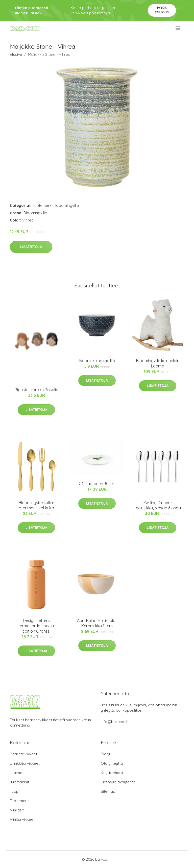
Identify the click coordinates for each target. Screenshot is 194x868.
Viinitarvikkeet (22, 819)
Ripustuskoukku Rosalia (37, 390)
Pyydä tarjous (162, 10)
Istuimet (17, 773)
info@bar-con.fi (115, 722)
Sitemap (108, 791)
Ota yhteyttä (112, 763)
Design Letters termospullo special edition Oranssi (36, 626)
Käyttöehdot (112, 773)
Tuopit (15, 791)
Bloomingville (67, 205)
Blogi (105, 754)
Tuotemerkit (43, 205)
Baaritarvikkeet (23, 754)
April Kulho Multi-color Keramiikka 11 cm (97, 623)
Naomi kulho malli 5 (97, 361)
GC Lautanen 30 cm (97, 484)
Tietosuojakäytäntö (118, 782)
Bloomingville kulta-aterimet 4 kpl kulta (37, 505)
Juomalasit (19, 782)
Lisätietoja (31, 247)
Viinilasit (17, 810)
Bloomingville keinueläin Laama (158, 363)
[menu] (178, 28)
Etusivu (16, 54)
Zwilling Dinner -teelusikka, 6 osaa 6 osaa (158, 505)
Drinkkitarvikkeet (25, 763)
